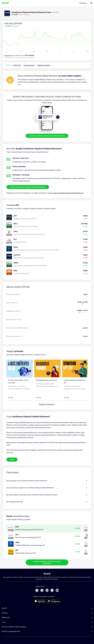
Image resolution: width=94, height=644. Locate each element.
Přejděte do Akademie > (47, 404)
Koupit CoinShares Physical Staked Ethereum (47, 136)
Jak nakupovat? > (29, 65)
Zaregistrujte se (8, 55)
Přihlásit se (83, 3)
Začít (12, 460)
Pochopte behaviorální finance (46, 380)
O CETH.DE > (17, 65)
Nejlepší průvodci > (44, 65)
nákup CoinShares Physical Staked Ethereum (68, 193)
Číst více (11, 398)
